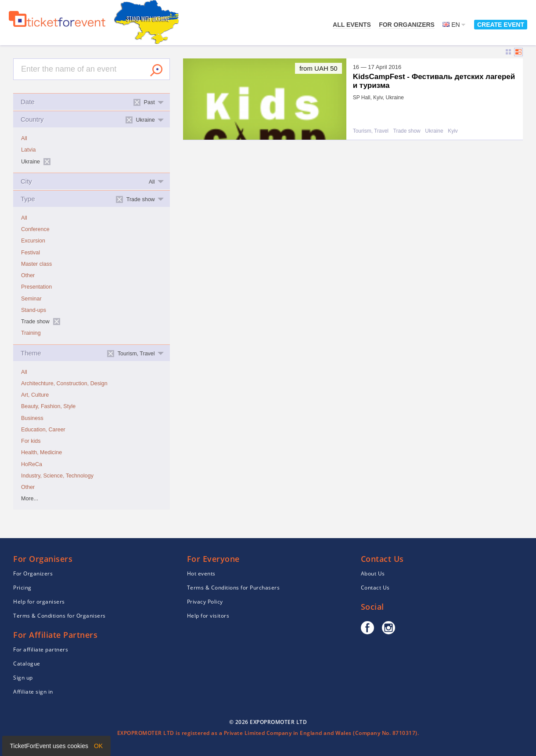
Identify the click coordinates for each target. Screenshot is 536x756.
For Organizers (407, 25)
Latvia (28, 150)
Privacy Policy (205, 602)
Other (28, 275)
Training (31, 333)
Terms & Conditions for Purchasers (234, 588)
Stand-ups (34, 310)
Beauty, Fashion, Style (48, 406)
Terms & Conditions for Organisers (59, 616)
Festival (31, 253)
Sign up (23, 678)
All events (352, 25)
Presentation (36, 287)
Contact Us (375, 588)
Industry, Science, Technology (57, 476)
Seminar (31, 299)
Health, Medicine (41, 452)
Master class (36, 264)
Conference (35, 229)
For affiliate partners (41, 649)
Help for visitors (208, 616)
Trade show (407, 131)
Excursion (33, 241)
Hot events (201, 573)
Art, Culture (35, 395)
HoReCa (32, 464)
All (24, 138)
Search (156, 70)
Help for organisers (39, 602)
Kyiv (453, 131)
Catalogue (27, 664)
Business (32, 418)
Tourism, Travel (371, 131)
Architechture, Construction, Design (64, 383)
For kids (31, 441)
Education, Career (43, 430)
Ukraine (434, 131)
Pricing (22, 588)
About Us (373, 573)
